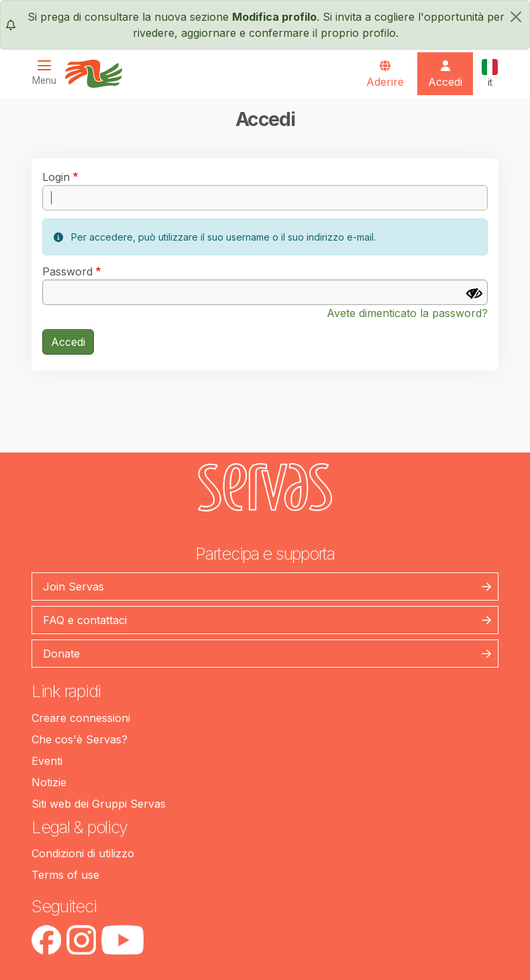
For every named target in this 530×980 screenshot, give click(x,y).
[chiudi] (516, 17)
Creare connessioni (81, 718)
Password (67, 271)
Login (56, 177)
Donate (61, 654)
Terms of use (65, 875)
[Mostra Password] (474, 294)
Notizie (49, 782)
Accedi (68, 342)
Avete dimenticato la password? (407, 313)
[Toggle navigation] (48, 73)
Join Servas (73, 587)
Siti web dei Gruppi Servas (99, 804)
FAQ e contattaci (85, 620)
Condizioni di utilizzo (83, 853)
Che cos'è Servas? (79, 739)
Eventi (47, 761)
